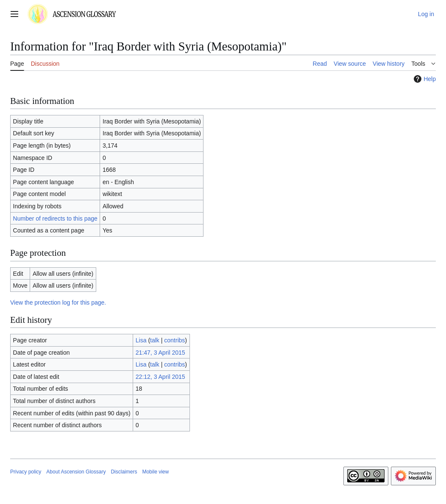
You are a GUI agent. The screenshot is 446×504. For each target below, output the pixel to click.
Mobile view (155, 472)
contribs (174, 340)
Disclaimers (124, 472)
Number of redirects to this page (55, 218)
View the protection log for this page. (58, 302)
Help (424, 79)
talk (155, 340)
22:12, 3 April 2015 (160, 377)
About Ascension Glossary (76, 472)
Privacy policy (26, 472)
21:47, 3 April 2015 (160, 353)
